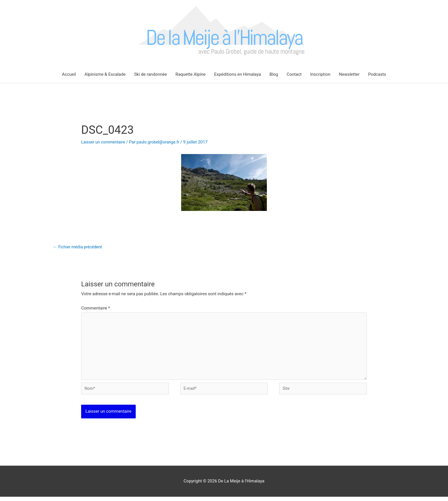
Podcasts (377, 75)
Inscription (320, 75)
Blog (274, 75)
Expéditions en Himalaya (238, 75)
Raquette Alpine (190, 75)
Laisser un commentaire (104, 142)
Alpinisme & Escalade (105, 75)
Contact (294, 75)
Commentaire (96, 309)
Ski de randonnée (150, 75)
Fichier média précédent (79, 247)
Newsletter (349, 75)
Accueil (69, 75)
